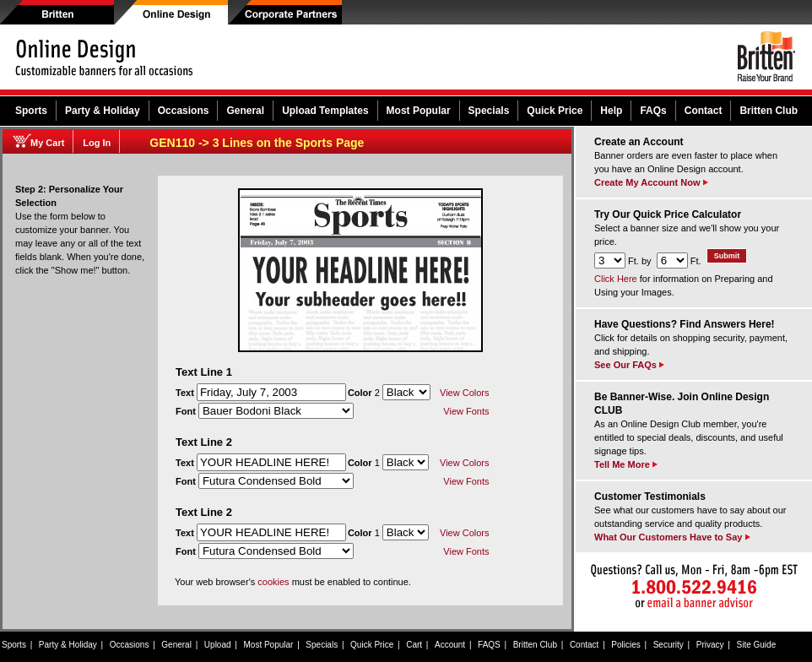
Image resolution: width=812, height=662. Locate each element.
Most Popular (419, 111)
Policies (625, 645)
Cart (414, 645)
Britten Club (769, 111)
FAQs (653, 111)
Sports (31, 111)
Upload (218, 645)
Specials (489, 111)
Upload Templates (325, 111)
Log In (97, 143)
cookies (273, 582)
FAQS (489, 645)
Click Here (616, 279)
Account (450, 645)
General (245, 111)
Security (669, 645)
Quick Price (555, 111)
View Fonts (466, 411)
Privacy (710, 645)
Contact (704, 111)
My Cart (47, 143)
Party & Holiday (103, 111)
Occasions (184, 111)
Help (611, 111)
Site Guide (757, 645)
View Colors (465, 393)
